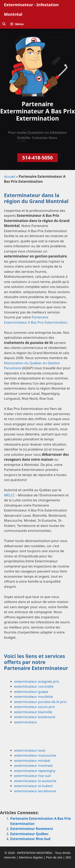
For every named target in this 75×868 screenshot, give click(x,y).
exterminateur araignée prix (37, 681)
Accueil (10, 176)
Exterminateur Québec (29, 834)
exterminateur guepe (31, 692)
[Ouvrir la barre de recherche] (4, 24)
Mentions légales (31, 857)
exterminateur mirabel (32, 760)
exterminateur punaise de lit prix (40, 702)
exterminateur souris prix (34, 707)
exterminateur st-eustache (35, 781)
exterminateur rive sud (32, 776)
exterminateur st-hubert (33, 786)
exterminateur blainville (33, 712)
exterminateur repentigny (35, 771)
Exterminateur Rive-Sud (30, 839)
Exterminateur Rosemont (32, 829)
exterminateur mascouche (35, 755)
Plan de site (54, 857)
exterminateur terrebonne (35, 791)
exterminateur (26, 722)
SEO (68, 857)
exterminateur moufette (33, 697)
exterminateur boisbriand (35, 717)
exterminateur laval (30, 750)
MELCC (9, 495)
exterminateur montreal (33, 765)
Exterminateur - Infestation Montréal (31, 9)
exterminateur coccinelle (34, 686)
